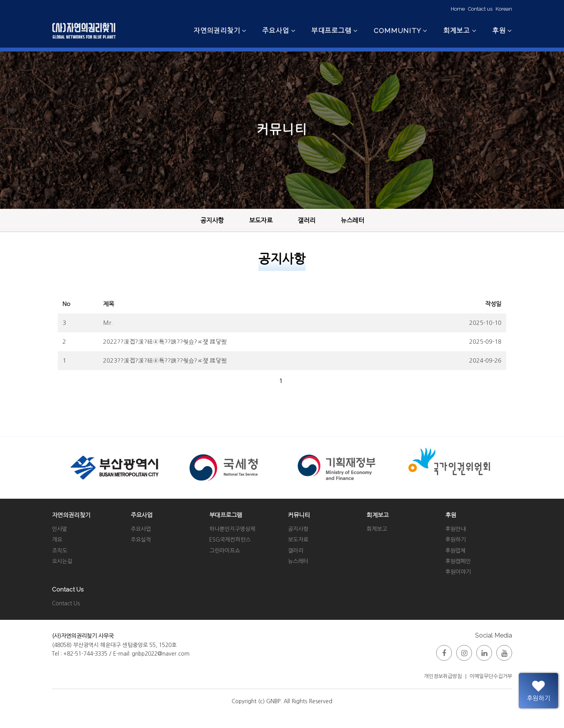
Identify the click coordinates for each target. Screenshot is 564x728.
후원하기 (455, 540)
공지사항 (212, 220)
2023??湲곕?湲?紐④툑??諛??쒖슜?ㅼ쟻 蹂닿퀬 (165, 360)
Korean (504, 9)
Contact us (480, 9)
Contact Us (66, 603)
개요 (57, 540)
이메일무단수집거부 (491, 676)
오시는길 (62, 561)
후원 (499, 30)
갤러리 (307, 220)
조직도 (60, 551)
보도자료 (261, 220)
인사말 (60, 529)
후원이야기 (458, 572)
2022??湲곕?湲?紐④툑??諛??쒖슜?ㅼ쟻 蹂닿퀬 (165, 342)
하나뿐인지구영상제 (232, 529)
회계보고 (377, 529)
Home (458, 9)
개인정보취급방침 (443, 676)
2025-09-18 (485, 342)
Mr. (108, 323)
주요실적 (141, 540)
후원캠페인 (458, 561)
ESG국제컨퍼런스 (230, 540)
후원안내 (455, 529)
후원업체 (455, 551)
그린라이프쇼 (225, 551)
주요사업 (141, 529)
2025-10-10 (485, 323)
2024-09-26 (485, 360)
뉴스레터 (352, 220)
